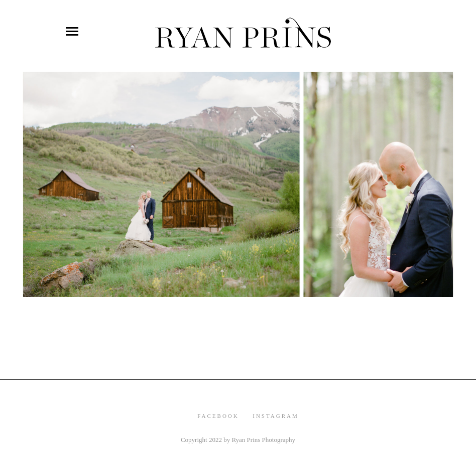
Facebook (218, 416)
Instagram (276, 416)
